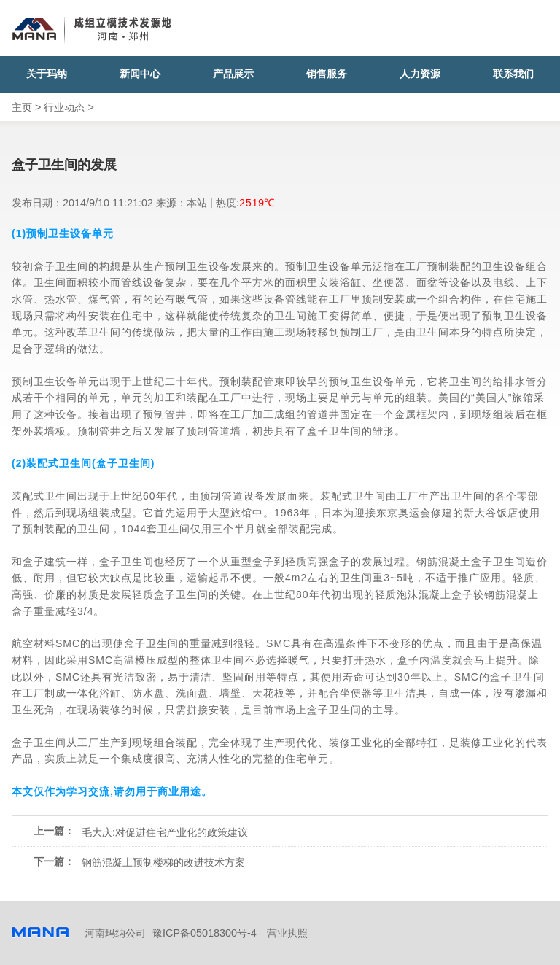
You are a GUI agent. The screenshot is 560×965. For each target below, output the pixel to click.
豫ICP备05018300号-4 (205, 933)
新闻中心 (140, 74)
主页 (22, 107)
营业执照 (287, 933)
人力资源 (420, 74)
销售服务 (327, 74)
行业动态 (64, 107)
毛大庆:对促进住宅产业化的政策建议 (165, 832)
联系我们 (513, 74)
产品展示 (233, 74)
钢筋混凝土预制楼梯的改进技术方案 (163, 862)
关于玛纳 (47, 74)
